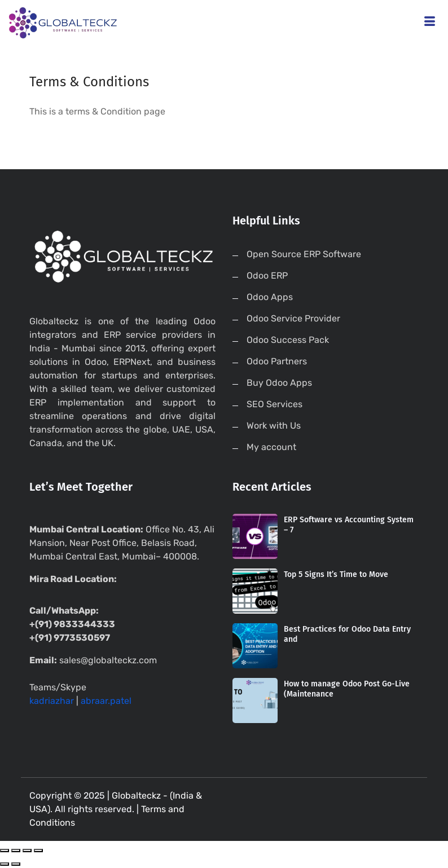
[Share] (16, 851)
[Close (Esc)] (5, 851)
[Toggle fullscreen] (27, 851)
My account (271, 447)
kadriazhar (52, 701)
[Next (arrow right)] (16, 864)
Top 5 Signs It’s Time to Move (336, 574)
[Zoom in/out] (38, 851)
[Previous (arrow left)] (5, 864)
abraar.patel (106, 701)
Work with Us (274, 426)
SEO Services (274, 404)
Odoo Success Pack (288, 340)
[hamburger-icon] (430, 23)
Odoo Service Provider (293, 318)
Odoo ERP (267, 276)
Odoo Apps (270, 297)
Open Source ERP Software (304, 254)
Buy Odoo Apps (279, 383)
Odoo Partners (277, 361)
